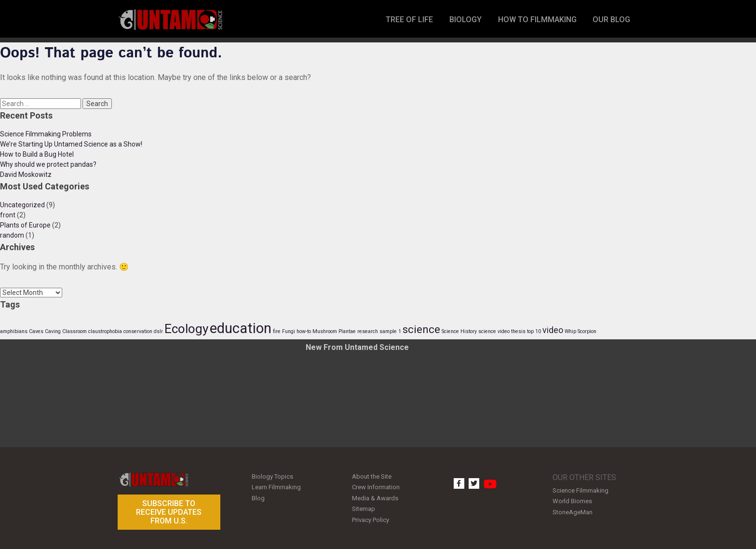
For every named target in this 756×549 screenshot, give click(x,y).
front (8, 215)
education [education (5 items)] (241, 328)
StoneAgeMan (573, 510)
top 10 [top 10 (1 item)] (534, 331)
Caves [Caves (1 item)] (36, 331)
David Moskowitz (26, 174)
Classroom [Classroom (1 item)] (74, 331)
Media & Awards (375, 496)
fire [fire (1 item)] (277, 331)
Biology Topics (272, 476)
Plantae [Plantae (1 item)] (347, 331)
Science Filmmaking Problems (46, 134)
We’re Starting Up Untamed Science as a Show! (71, 144)
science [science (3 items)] (421, 329)
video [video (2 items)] (553, 330)
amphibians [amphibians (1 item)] (14, 331)
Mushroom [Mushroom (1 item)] (325, 331)
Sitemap (364, 506)
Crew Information (376, 486)
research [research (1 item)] (368, 331)
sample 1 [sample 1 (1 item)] (390, 331)
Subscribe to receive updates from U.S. (169, 512)
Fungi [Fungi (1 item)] (289, 331)
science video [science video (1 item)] (494, 331)
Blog (258, 496)
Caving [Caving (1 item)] (53, 331)
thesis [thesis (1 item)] (518, 331)
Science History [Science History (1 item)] (459, 331)
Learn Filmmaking (276, 486)
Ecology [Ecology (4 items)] (186, 329)
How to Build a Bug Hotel (37, 154)
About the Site (372, 476)
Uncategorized (22, 205)
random (12, 235)
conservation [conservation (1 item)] (138, 331)
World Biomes (572, 500)
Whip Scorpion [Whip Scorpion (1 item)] (580, 331)
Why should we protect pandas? (48, 164)
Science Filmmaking (580, 490)
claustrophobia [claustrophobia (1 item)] (105, 331)
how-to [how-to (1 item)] (304, 331)
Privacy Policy (371, 516)
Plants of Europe (25, 225)
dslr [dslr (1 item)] (158, 331)
